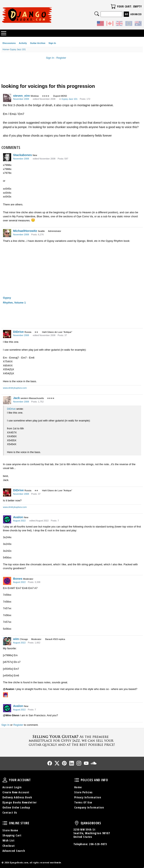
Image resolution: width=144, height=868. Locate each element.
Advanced (136, 14)
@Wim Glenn (11, 715)
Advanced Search (14, 851)
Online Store (5, 823)
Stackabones (23, 155)
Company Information (89, 807)
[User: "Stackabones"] (7, 157)
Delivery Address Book (17, 797)
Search (97, 14)
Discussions (9, 43)
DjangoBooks (77, 823)
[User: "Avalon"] (7, 519)
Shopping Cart (12, 835)
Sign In (52, 43)
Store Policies (83, 792)
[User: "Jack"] (7, 400)
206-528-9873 (98, 844)
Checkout (9, 846)
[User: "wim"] (7, 641)
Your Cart (113, 6)
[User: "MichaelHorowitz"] (7, 233)
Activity (23, 43)
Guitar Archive (38, 43)
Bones (18, 579)
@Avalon (9, 689)
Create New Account (16, 792)
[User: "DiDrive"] (7, 334)
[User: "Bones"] (7, 581)
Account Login (12, 787)
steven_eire (22, 96)
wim (16, 639)
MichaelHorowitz (25, 231)
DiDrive (19, 332)
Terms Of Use (83, 802)
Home (78, 787)
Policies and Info (77, 780)
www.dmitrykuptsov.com (15, 388)
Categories (4, 33)
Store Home (10, 830)
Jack (17, 398)
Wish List (9, 840)
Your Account (5, 780)
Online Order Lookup (16, 807)
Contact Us (10, 812)
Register (61, 58)
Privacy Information (88, 797)
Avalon (18, 517)
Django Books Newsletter (20, 802)
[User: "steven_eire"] (7, 98)
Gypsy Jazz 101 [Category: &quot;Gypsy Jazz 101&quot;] (70, 99)
